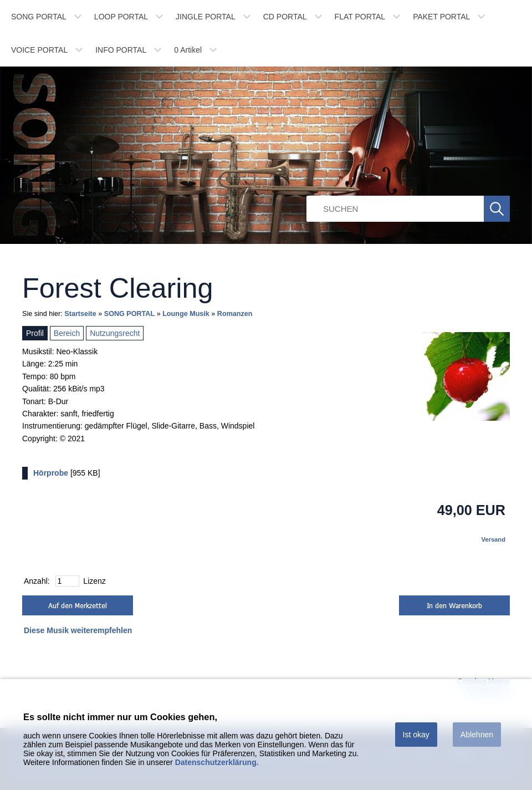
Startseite (80, 314)
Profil (35, 333)
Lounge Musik (186, 314)
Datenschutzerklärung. (217, 762)
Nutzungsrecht (115, 333)
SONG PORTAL (39, 17)
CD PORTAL (285, 17)
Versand (493, 539)
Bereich (67, 333)
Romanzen (235, 314)
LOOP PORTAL (121, 17)
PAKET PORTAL (441, 17)
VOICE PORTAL (39, 50)
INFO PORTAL (121, 50)
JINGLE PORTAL (206, 17)
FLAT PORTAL (360, 17)
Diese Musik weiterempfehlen (78, 630)
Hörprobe (51, 473)
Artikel (188, 50)
